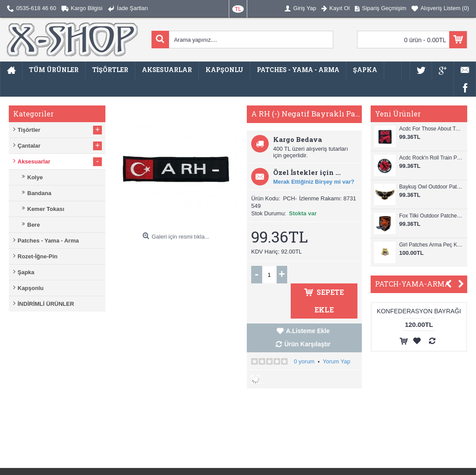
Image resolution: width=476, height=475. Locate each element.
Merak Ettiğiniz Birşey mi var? (314, 182)
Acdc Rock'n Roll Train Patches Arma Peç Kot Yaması (431, 158)
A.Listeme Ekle (308, 331)
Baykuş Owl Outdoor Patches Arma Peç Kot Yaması (431, 187)
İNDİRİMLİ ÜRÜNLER (46, 304)
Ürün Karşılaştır (307, 344)
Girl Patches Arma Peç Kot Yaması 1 (431, 245)
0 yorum (304, 361)
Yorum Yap (337, 361)
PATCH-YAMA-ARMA (413, 284)
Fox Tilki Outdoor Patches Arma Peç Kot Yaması (431, 216)
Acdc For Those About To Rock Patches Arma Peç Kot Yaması (431, 129)
